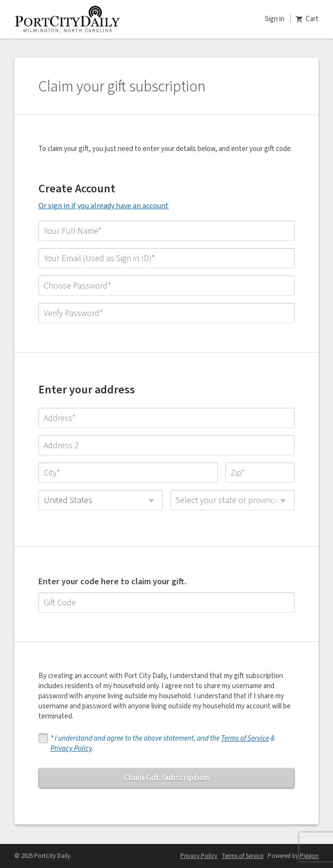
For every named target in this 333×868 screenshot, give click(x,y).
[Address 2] (166, 445)
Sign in (275, 19)
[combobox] (101, 500)
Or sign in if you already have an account (104, 206)
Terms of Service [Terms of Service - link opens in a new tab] (242, 856)
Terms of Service (245, 738)
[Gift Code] (166, 603)
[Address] (166, 418)
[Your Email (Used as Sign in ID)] (166, 258)
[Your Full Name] (166, 231)
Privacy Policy (71, 748)
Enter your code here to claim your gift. (112, 582)
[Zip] (260, 473)
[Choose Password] (166, 286)
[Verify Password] (166, 313)
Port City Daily (67, 19)
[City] (128, 473)
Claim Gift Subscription (166, 778)
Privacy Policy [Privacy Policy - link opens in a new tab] (199, 856)
